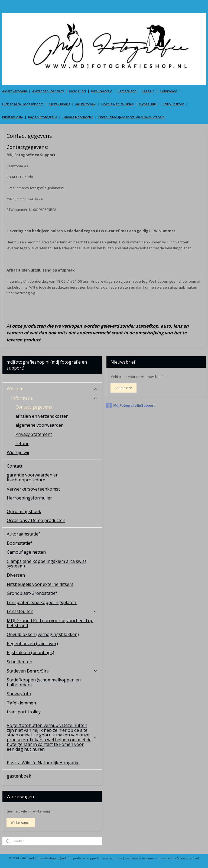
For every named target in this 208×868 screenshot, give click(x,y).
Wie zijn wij (18, 452)
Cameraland (127, 91)
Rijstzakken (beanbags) (30, 652)
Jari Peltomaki (86, 104)
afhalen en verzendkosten (42, 416)
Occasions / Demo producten (36, 520)
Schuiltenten (19, 662)
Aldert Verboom (15, 91)
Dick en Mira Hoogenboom (23, 104)
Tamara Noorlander (78, 117)
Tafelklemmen (21, 703)
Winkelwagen (21, 822)
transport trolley (24, 712)
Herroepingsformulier (29, 498)
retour (22, 443)
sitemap (108, 858)
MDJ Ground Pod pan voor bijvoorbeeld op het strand (50, 623)
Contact (15, 466)
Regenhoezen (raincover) (32, 644)
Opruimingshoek (24, 511)
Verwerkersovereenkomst (33, 489)
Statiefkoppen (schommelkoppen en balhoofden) (44, 682)
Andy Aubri (77, 91)
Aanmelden (123, 388)
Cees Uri (148, 91)
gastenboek (19, 776)
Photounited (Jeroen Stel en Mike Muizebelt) (131, 117)
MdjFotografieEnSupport (130, 406)
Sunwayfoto (19, 694)
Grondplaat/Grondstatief (32, 593)
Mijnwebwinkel (188, 858)
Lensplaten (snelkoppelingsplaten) (42, 602)
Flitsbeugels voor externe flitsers (40, 584)
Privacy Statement (34, 434)
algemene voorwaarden (40, 425)
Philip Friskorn (173, 104)
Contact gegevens (34, 407)
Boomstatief (19, 543)
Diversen (16, 575)
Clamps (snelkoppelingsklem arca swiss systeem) (47, 564)
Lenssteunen (52, 611)
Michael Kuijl (148, 104)
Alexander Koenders (48, 91)
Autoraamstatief (23, 534)
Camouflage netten (26, 552)
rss (120, 858)
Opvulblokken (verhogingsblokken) (43, 634)
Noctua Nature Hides (117, 104)
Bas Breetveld (102, 91)
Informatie (54, 398)
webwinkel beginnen (141, 858)
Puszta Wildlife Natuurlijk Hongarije (43, 763)
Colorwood (169, 91)
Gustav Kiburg (59, 104)
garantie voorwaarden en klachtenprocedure (33, 477)
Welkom (52, 389)
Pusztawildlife (13, 117)
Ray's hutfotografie (43, 117)
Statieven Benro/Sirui (52, 671)
